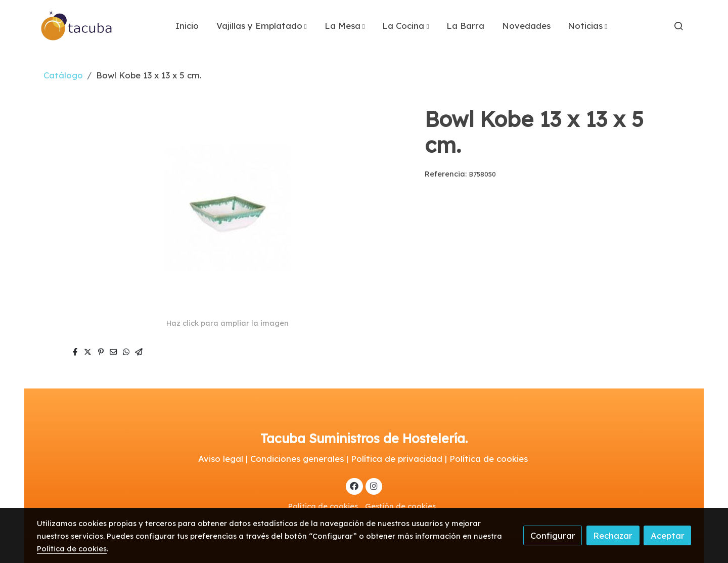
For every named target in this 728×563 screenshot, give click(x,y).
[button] (262, 26)
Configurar (553, 535)
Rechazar (613, 535)
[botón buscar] (678, 26)
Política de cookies (323, 506)
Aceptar (668, 535)
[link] (77, 26)
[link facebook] (354, 485)
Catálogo (63, 75)
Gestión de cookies (400, 506)
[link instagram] (374, 485)
